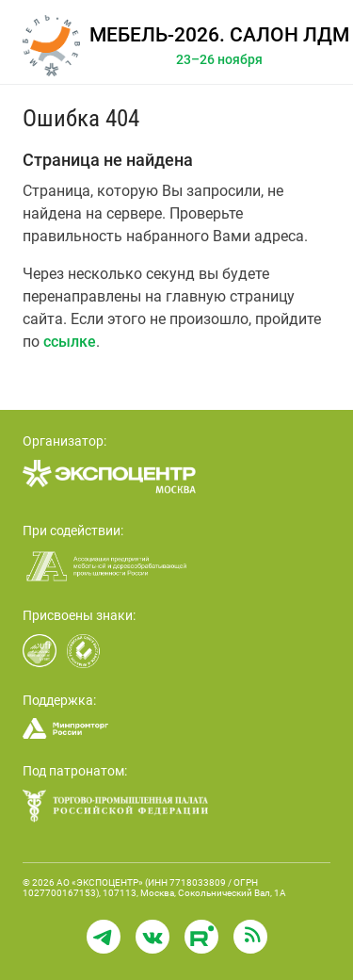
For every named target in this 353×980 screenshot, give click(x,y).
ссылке (70, 342)
